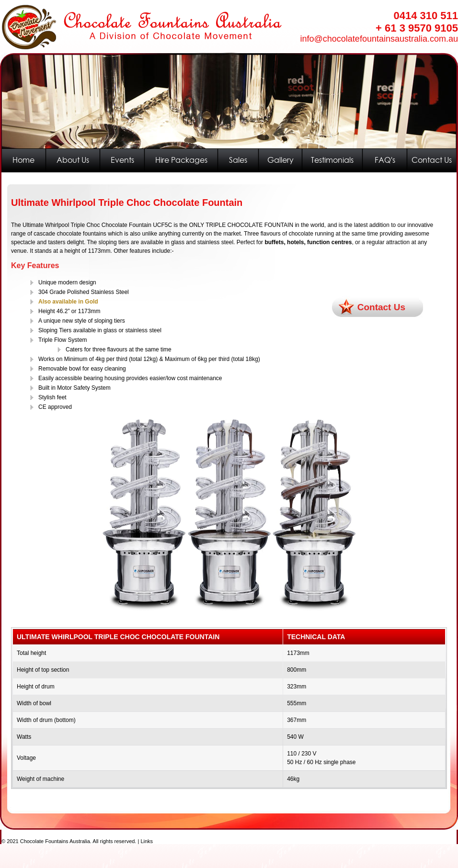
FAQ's (385, 160)
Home (23, 160)
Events (122, 160)
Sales (238, 160)
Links (147, 841)
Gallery (281, 160)
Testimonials (332, 160)
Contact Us (432, 160)
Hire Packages (181, 160)
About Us (73, 160)
